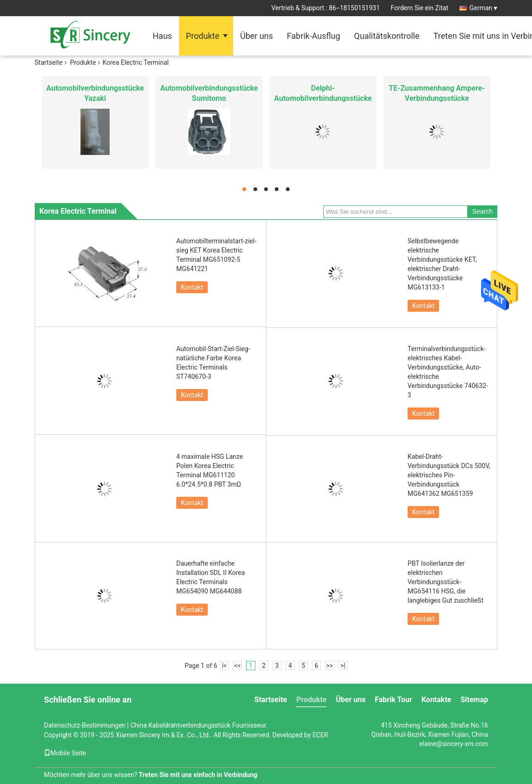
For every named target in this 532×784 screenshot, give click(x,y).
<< (237, 666)
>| (343, 666)
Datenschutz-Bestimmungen (85, 725)
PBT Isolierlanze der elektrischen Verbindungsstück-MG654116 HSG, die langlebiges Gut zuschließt (445, 582)
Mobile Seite (65, 753)
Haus (162, 36)
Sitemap (474, 700)
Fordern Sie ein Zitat (420, 8)
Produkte (203, 36)
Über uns (257, 36)
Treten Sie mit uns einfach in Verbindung (198, 775)
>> (330, 666)
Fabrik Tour (393, 700)
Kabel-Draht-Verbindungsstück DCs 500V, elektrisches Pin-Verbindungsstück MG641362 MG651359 (449, 475)
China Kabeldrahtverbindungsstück (181, 725)
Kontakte (436, 700)
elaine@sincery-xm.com (454, 744)
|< (224, 666)
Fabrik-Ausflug (313, 36)
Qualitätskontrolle (387, 36)
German (483, 8)
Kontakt (192, 287)
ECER (320, 735)
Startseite (49, 62)
